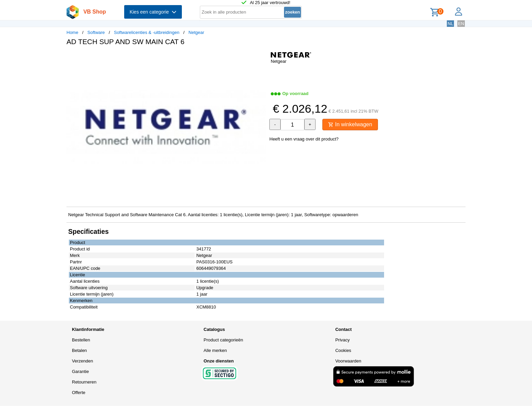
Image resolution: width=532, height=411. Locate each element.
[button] (260, 58)
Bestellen (81, 340)
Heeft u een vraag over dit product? (304, 139)
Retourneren (84, 382)
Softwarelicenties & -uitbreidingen (147, 32)
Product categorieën (223, 340)
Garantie (80, 371)
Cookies (343, 350)
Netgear (196, 32)
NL (450, 24)
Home (72, 32)
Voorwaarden (348, 361)
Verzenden (82, 361)
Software (96, 32)
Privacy (343, 340)
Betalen (79, 350)
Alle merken (215, 350)
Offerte (79, 393)
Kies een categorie (153, 12)
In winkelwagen (350, 124)
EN (461, 24)
